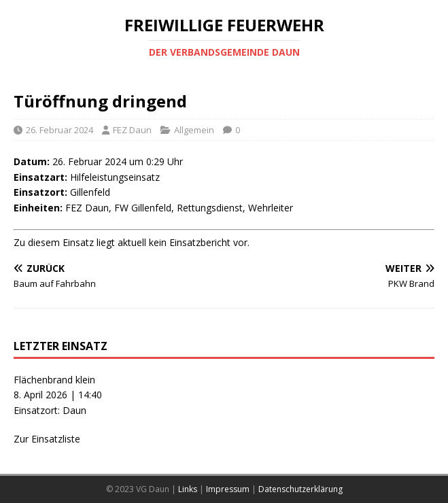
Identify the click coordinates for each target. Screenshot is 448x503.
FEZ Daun (132, 130)
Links (188, 489)
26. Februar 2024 (59, 130)
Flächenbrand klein (54, 380)
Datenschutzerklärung (300, 489)
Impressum (228, 489)
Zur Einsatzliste (47, 439)
